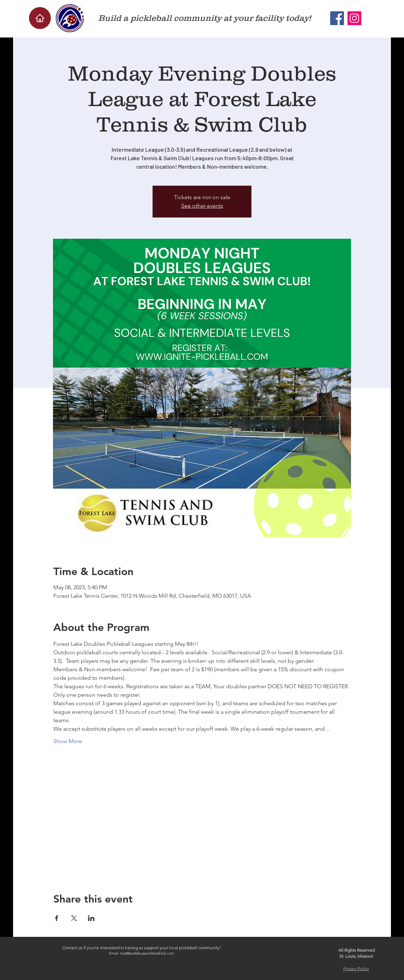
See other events (202, 206)
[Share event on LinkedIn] (91, 918)
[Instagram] (354, 18)
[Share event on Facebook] (57, 918)
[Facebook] (337, 18)
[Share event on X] (74, 918)
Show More (68, 741)
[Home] (40, 18)
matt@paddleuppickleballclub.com (147, 953)
